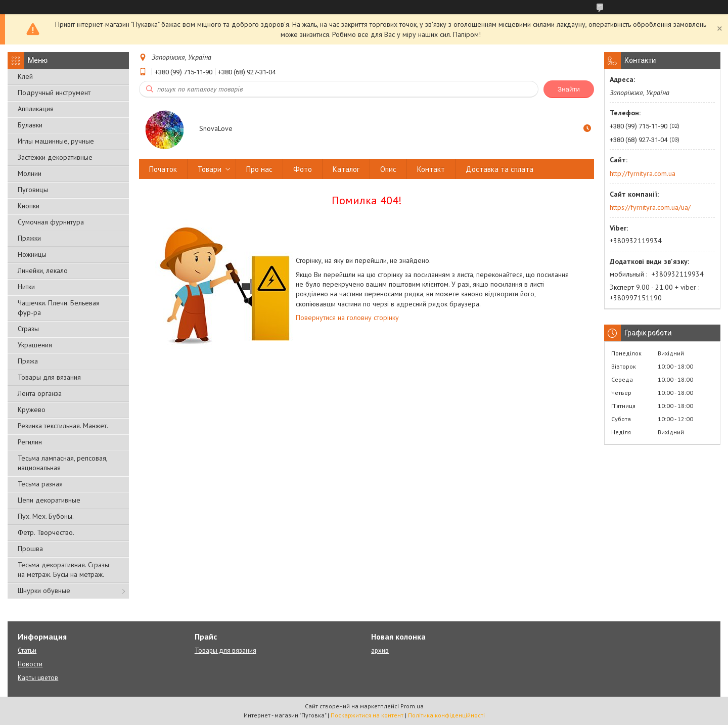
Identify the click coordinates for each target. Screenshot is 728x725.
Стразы (28, 329)
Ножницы (32, 254)
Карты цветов (38, 678)
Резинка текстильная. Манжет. (63, 426)
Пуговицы (33, 190)
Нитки (26, 287)
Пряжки (29, 238)
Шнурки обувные (44, 591)
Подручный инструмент (54, 93)
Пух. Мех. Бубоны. (46, 516)
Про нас (259, 169)
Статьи (27, 650)
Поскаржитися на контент (367, 715)
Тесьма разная (40, 484)
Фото (303, 169)
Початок (163, 169)
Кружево (32, 410)
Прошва (30, 549)
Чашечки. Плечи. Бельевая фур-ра (59, 308)
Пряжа (28, 361)
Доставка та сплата (499, 169)
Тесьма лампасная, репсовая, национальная (62, 463)
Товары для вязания (49, 377)
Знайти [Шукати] (569, 89)
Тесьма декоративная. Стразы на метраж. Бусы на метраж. (63, 570)
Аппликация (36, 109)
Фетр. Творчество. (46, 532)
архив (380, 650)
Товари (210, 169)
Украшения (35, 345)
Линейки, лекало (43, 270)
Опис (388, 169)
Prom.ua (412, 706)
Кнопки (29, 206)
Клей (25, 76)
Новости (30, 664)
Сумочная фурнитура (51, 222)
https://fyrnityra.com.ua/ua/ (650, 207)
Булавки (30, 125)
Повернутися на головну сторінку (347, 318)
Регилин (30, 442)
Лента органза (40, 393)
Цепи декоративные (49, 500)
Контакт (431, 169)
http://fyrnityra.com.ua (643, 173)
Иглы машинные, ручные (56, 141)
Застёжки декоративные (55, 157)
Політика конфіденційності (446, 715)
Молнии (30, 173)
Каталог (346, 169)
